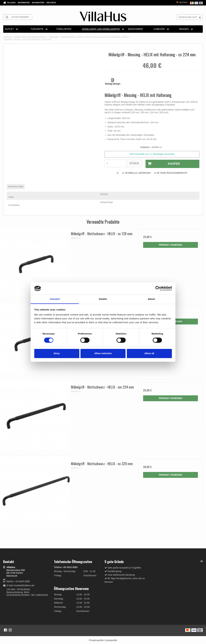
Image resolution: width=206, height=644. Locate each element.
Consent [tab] (55, 299)
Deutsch (182, 2)
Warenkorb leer (191, 17)
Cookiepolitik (111, 640)
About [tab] (151, 299)
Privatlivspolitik (96, 640)
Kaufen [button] (162, 164)
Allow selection (103, 353)
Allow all (149, 353)
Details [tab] (103, 299)
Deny (57, 353)
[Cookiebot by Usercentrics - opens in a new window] (158, 288)
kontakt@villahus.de (24, 585)
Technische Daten (16, 186)
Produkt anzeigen (171, 244)
